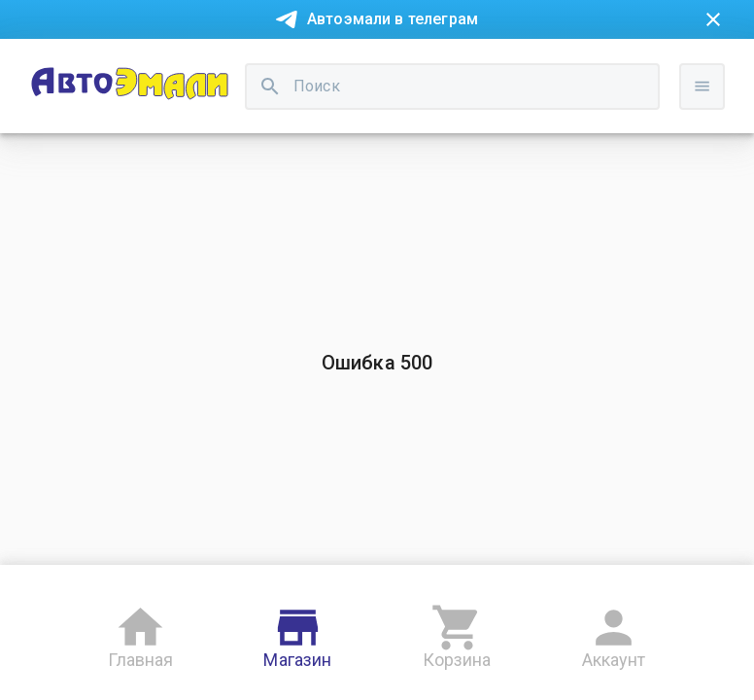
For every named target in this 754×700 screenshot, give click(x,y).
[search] (270, 87)
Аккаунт (614, 633)
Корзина (457, 633)
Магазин (297, 633)
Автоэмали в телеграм (393, 19)
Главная (140, 633)
